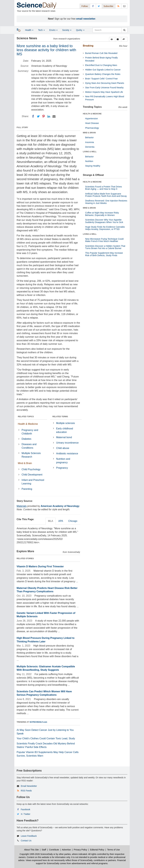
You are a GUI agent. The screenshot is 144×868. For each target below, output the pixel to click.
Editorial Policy (97, 850)
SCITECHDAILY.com (38, 722)
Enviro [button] (54, 30)
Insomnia (90, 142)
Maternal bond (64, 437)
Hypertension (92, 119)
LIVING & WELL (90, 152)
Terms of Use (113, 850)
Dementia (90, 147)
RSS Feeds (26, 791)
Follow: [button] (85, 6)
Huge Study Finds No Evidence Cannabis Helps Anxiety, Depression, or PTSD (105, 228)
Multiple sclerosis (66, 423)
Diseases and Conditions (29, 446)
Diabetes (26, 439)
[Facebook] (33, 116)
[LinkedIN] (49, 116)
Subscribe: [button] (109, 6)
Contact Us (26, 841)
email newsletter (86, 19)
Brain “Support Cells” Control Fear (102, 79)
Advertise (66, 850)
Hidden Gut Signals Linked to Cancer (103, 70)
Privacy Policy (80, 850)
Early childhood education (65, 430)
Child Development (32, 475)
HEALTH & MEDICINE (92, 114)
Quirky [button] (80, 30)
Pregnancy (62, 468)
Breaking (88, 46)
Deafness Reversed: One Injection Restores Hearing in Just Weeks (106, 202)
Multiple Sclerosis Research (31, 455)
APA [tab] (61, 521)
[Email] (54, 116)
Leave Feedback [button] (29, 836)
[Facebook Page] (93, 6)
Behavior (89, 137)
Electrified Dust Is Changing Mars (101, 65)
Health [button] (29, 30)
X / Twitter (26, 814)
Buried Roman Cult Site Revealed (101, 53)
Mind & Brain (25, 463)
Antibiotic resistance (67, 453)
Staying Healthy (93, 166)
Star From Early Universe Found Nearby (104, 88)
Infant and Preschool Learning (33, 482)
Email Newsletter (29, 786)
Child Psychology (31, 469)
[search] (124, 30)
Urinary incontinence (67, 443)
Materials (22, 506)
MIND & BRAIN (89, 133)
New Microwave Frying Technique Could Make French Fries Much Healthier (104, 240)
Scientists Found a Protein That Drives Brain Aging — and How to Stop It (104, 188)
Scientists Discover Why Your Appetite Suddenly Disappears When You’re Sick (104, 221)
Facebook (25, 809)
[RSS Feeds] (118, 6)
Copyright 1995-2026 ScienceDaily (36, 854)
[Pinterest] (44, 116)
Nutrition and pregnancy (63, 461)
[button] (112, 39)
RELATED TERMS (60, 417)
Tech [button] (41, 30)
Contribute (54, 850)
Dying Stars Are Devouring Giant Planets (105, 83)
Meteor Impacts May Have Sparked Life (104, 92)
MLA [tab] (51, 521)
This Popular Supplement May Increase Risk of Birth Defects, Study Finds (104, 254)
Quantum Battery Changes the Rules (103, 74)
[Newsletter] (124, 6)
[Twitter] (38, 116)
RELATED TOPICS (26, 417)
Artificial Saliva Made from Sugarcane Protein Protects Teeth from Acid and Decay (106, 195)
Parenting (27, 489)
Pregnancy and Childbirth (30, 432)
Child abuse (63, 448)
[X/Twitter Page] (99, 6)
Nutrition (89, 161)
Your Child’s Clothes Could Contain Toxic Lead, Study (46, 738)
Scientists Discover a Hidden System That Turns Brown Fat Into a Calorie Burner (105, 247)
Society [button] (67, 30)
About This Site (31, 850)
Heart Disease (92, 123)
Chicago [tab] (73, 521)
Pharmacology (92, 128)
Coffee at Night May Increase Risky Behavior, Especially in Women (102, 214)
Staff (44, 850)
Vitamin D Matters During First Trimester (40, 566)
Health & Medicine (28, 424)
